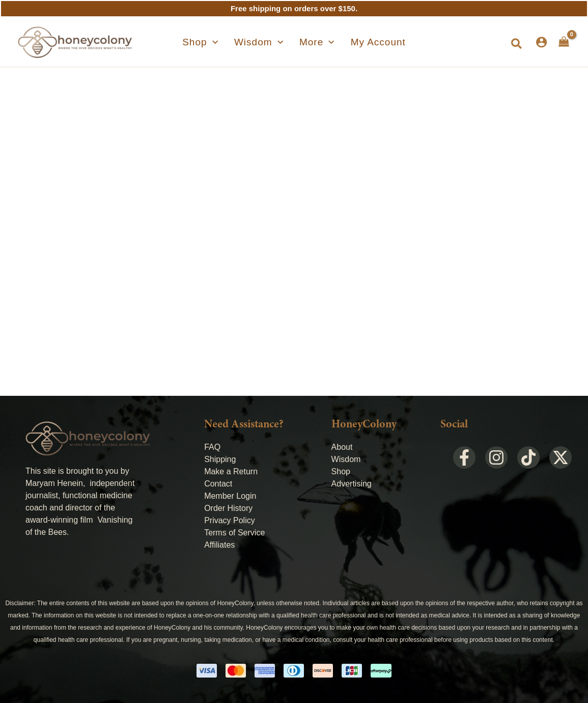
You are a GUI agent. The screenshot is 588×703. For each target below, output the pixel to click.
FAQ (212, 447)
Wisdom (346, 459)
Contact (218, 484)
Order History (228, 508)
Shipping (220, 459)
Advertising (352, 484)
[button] (517, 44)
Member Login (230, 496)
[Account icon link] (541, 42)
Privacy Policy (230, 520)
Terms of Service (234, 533)
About (342, 447)
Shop (341, 471)
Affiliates (219, 545)
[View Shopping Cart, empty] (564, 42)
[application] (225, 42)
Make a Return (231, 471)
